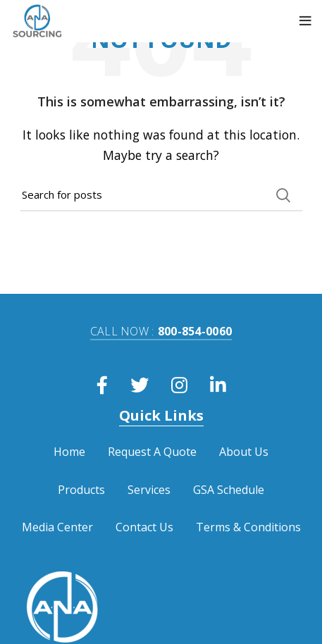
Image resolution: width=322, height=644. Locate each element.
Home (69, 452)
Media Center (57, 527)
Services (149, 490)
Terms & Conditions (248, 527)
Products (81, 490)
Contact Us (144, 527)
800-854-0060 (161, 331)
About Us (244, 452)
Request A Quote (152, 452)
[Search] (161, 195)
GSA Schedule (229, 490)
